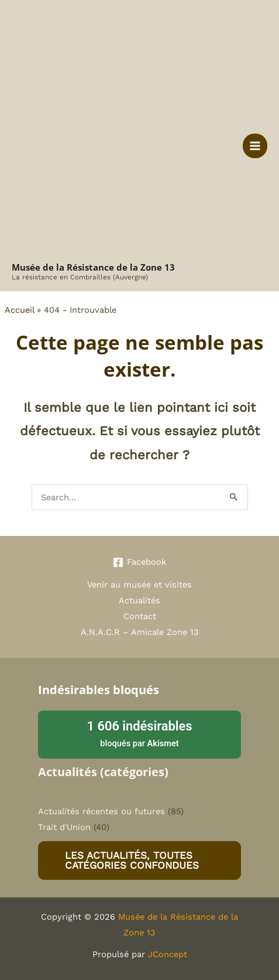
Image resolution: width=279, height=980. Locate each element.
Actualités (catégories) (103, 772)
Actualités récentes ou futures (101, 811)
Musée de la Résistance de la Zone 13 (93, 267)
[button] (139, 861)
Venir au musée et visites (139, 585)
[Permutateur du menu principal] (255, 146)
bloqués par (139, 733)
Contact (140, 616)
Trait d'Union (64, 827)
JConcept (168, 954)
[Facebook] (139, 562)
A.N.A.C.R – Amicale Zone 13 (140, 632)
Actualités (139, 600)
